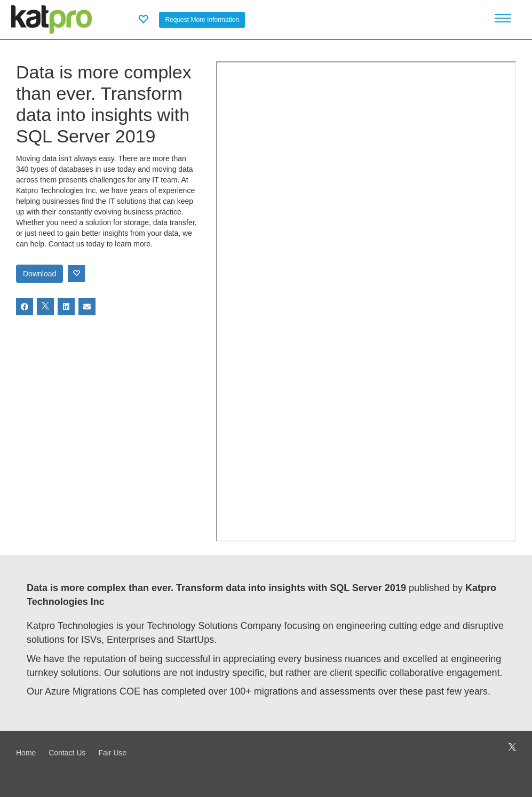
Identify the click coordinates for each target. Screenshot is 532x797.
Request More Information (202, 20)
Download (39, 274)
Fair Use (112, 753)
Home (26, 753)
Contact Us (67, 753)
